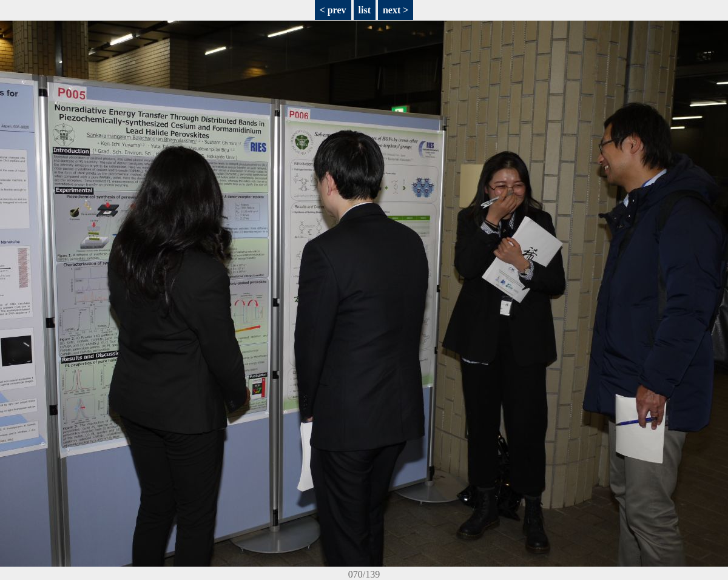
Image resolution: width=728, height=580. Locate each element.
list (365, 10)
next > (396, 10)
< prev (333, 10)
